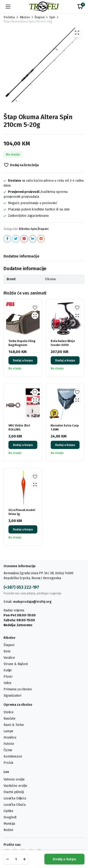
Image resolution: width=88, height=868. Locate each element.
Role (7, 651)
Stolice (9, 712)
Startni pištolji (14, 792)
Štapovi (39, 17)
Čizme (8, 750)
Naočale (10, 719)
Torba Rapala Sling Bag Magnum (22, 343)
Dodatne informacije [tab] (21, 256)
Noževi (8, 830)
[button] (80, 7)
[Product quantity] (16, 859)
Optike (8, 811)
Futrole (9, 744)
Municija (9, 824)
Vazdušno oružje (15, 786)
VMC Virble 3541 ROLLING (19, 427)
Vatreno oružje (14, 779)
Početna (9, 17)
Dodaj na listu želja (24, 165)
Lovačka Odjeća (15, 798)
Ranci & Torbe (14, 725)
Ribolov (25, 17)
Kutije (8, 670)
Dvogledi (10, 817)
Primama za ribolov (18, 689)
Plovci (8, 677)
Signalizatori (12, 696)
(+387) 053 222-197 (21, 587)
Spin (52, 17)
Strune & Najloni (15, 664)
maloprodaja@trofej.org (32, 602)
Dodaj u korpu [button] (23, 360)
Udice (8, 683)
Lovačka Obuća (15, 805)
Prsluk (8, 763)
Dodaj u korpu (64, 859)
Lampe (8, 731)
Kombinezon (13, 756)
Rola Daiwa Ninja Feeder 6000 (63, 343)
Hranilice (10, 737)
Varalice (9, 658)
